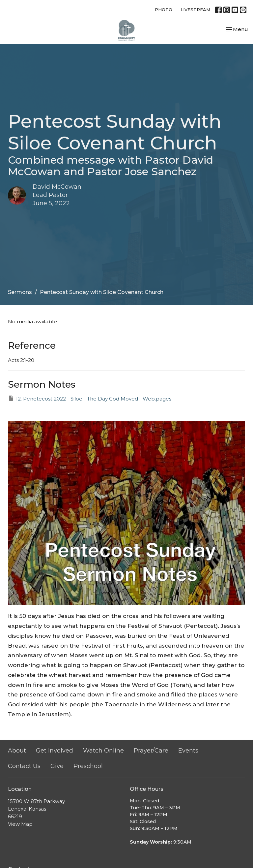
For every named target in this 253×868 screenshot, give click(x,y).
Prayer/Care (151, 751)
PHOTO (164, 10)
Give (57, 766)
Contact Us (24, 766)
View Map (20, 824)
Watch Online (103, 751)
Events (188, 751)
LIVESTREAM (195, 10)
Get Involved (55, 751)
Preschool (88, 766)
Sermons (20, 292)
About (17, 751)
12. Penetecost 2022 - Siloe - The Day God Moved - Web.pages (90, 398)
